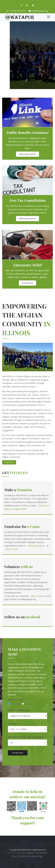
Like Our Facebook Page (32, 856)
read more (9, 462)
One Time (14, 704)
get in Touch (37, 596)
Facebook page (35, 546)
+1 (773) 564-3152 (17, 11)
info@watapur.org (39, 11)
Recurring (28, 704)
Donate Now (27, 283)
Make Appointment (27, 154)
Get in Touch (12, 549)
